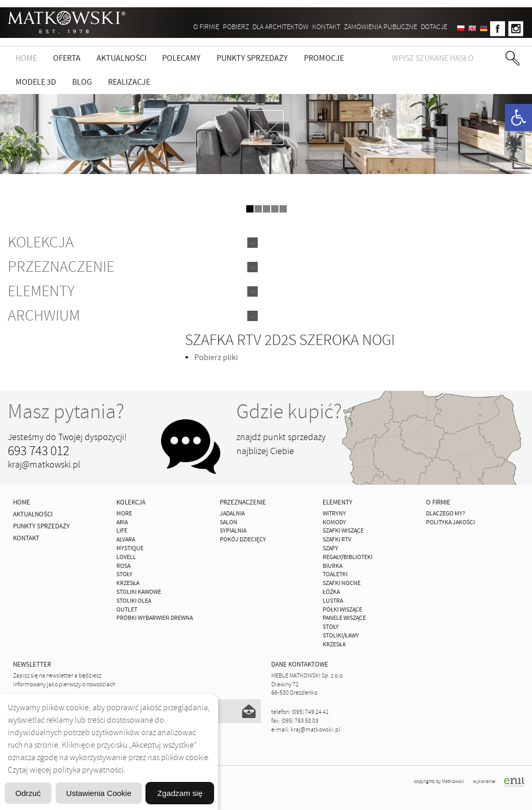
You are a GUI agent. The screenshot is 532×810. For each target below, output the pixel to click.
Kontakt (326, 27)
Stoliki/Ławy (341, 636)
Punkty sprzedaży (252, 58)
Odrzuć (45, 767)
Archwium (44, 316)
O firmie (206, 27)
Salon (229, 522)
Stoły (124, 574)
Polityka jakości (450, 522)
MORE (124, 514)
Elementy (41, 291)
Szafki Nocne (342, 583)
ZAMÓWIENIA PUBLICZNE (381, 27)
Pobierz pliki (216, 357)
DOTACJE (434, 27)
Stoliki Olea (134, 601)
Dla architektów (281, 27)
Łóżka (331, 592)
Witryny (334, 514)
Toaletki (335, 574)
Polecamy (181, 58)
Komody (334, 522)
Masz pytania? (66, 411)
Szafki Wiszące (343, 531)
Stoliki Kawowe (139, 592)
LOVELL (126, 557)
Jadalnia (232, 514)
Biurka (332, 566)
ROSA (123, 566)
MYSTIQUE (130, 548)
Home (26, 58)
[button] (518, 117)
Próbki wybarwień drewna (155, 618)
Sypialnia (233, 531)
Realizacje (129, 82)
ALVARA (126, 540)
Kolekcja (41, 242)
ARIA (122, 522)
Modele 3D (36, 82)
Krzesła (128, 583)
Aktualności (122, 58)
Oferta (67, 58)
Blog (82, 82)
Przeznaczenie (61, 267)
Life (122, 531)
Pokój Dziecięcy (243, 540)
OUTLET (127, 610)
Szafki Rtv (337, 540)
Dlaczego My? (445, 514)
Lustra (333, 601)
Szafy (330, 548)
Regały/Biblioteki (348, 557)
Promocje (324, 58)
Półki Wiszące (342, 610)
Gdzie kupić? (289, 411)
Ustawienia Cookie (152, 767)
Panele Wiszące (344, 618)
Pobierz (236, 27)
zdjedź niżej (266, 128)
